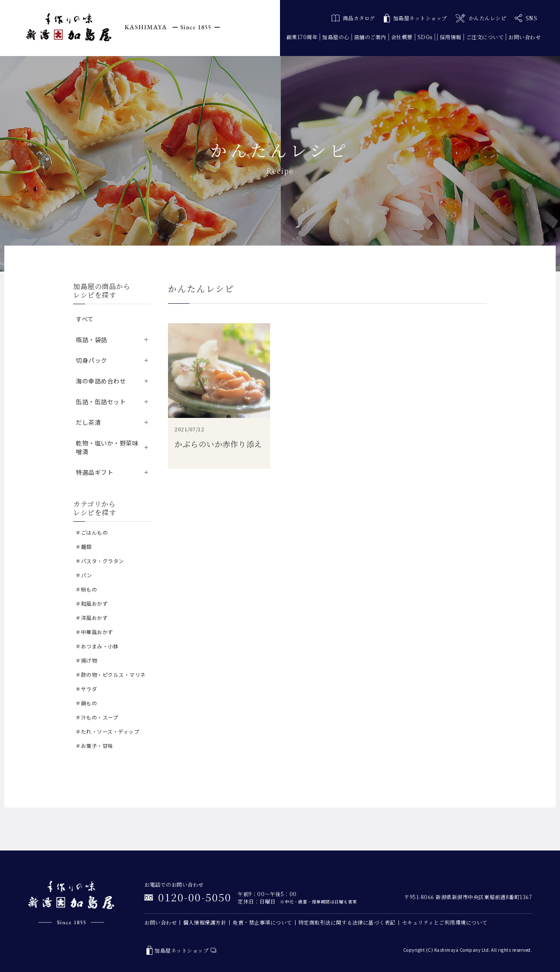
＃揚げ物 (86, 660)
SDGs (425, 37)
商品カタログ (353, 18)
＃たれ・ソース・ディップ (107, 731)
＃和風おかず (92, 603)
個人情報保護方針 (205, 922)
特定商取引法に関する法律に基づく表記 (347, 922)
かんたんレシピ (481, 18)
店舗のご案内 (370, 37)
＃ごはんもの (92, 532)
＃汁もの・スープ (97, 717)
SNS (526, 18)
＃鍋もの (86, 703)
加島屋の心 (336, 37)
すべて (85, 319)
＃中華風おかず (94, 632)
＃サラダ (86, 689)
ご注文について (485, 37)
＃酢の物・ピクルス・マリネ (110, 674)
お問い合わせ (524, 37)
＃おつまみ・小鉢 (97, 646)
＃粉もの (86, 589)
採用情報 (451, 37)
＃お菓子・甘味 (94, 746)
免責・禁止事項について (262, 922)
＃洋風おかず (92, 618)
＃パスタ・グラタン (100, 561)
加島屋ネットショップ (415, 18)
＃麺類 (84, 547)
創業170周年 (302, 37)
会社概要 (402, 37)
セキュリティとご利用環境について (445, 922)
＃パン (84, 575)
